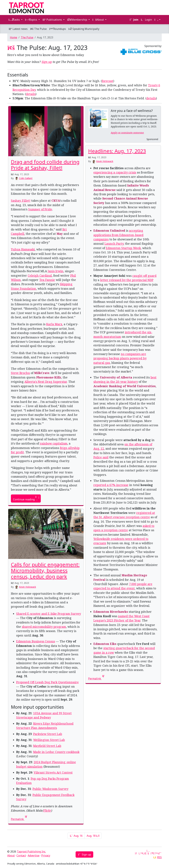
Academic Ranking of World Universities (125, 386)
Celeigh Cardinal (40, 275)
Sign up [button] (84, 854)
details (31, 94)
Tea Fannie (47, 280)
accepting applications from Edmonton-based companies (118, 235)
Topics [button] (31, 20)
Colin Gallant (26, 178)
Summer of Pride (40, 209)
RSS (159, 857)
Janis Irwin (56, 271)
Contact (21, 855)
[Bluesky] (156, 853)
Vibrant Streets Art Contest (53, 772)
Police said (101, 457)
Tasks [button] (15, 20)
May (60, 234)
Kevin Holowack (105, 161)
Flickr (47, 810)
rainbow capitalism (54, 443)
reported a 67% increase (111, 485)
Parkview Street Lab (48, 734)
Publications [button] (52, 20)
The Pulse (38, 29)
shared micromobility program (44, 627)
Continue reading (26, 498)
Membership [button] (77, 20)
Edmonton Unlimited (109, 231)
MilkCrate (42, 373)
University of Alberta (116, 377)
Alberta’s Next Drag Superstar (46, 382)
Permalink (97, 679)
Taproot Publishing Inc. (31, 852)
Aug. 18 (93, 836)
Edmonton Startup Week (123, 248)
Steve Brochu (20, 373)
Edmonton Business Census (36, 641)
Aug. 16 (76, 836)
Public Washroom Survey (50, 789)
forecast (108, 81)
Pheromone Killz (49, 377)
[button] (157, 20)
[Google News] (136, 853)
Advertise (34, 855)
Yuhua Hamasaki (23, 249)
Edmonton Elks (105, 644)
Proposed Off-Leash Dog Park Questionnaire (47, 682)
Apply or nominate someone (127, 133)
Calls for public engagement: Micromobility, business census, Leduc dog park (45, 571)
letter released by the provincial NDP (127, 280)
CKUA (56, 201)
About (11, 855)
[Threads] (160, 853)
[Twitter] (140, 853)
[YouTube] (148, 853)
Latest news (18, 29)
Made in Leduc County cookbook (56, 752)
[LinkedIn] (144, 853)
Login (146, 20)
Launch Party (114, 244)
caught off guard (144, 276)
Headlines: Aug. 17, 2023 (117, 151)
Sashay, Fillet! (21, 201)
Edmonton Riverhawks (111, 612)
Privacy (46, 855)
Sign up (47, 62)
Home (14, 37)
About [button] (98, 20)
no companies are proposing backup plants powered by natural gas (120, 358)
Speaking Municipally (84, 29)
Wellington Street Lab (49, 740)
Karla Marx (54, 324)
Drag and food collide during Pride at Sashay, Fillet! (45, 165)
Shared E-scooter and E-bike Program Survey (49, 614)
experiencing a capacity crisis (115, 172)
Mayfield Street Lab (47, 746)
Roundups (58, 29)
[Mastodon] (152, 853)
